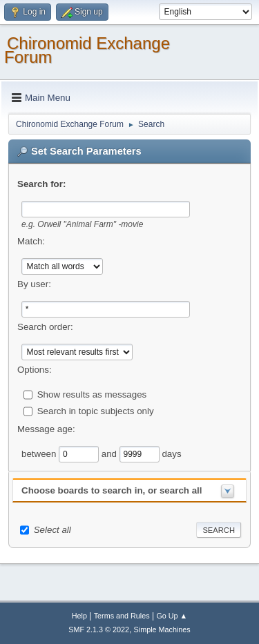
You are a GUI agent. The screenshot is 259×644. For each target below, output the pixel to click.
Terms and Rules (122, 616)
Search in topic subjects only (96, 410)
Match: (31, 241)
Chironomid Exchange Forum (87, 50)
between (40, 453)
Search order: (45, 327)
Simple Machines (162, 630)
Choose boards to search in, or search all (112, 490)
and (111, 453)
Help (79, 616)
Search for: (41, 184)
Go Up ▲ (172, 616)
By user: (34, 284)
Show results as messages (92, 394)
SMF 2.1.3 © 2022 (99, 630)
